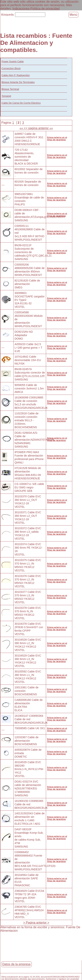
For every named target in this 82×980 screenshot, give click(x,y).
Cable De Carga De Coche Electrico (21, 103)
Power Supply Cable (13, 61)
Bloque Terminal (10, 89)
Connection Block (11, 68)
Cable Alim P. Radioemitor (16, 75)
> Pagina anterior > (36, 923)
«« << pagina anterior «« (36, 128)
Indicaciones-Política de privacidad (36, 9)
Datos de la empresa (16, 964)
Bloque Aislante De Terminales (18, 82)
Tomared (6, 96)
